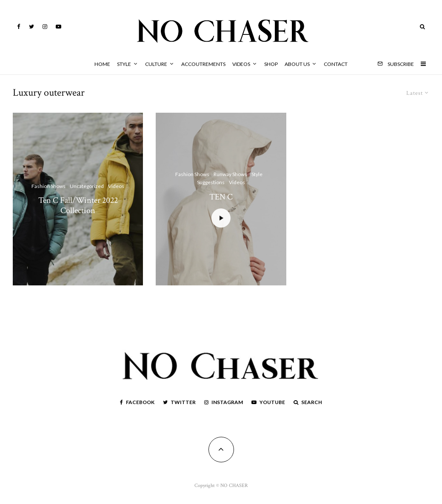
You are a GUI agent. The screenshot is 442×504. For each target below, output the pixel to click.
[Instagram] (45, 27)
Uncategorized (87, 186)
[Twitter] (31, 27)
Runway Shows (230, 174)
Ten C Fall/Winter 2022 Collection (78, 206)
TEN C (221, 197)
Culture (156, 64)
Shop (271, 64)
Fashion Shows (48, 186)
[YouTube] (58, 27)
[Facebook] (19, 27)
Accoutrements (203, 64)
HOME (102, 64)
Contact (336, 64)
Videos (241, 64)
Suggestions (211, 183)
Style (124, 64)
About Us (297, 64)
